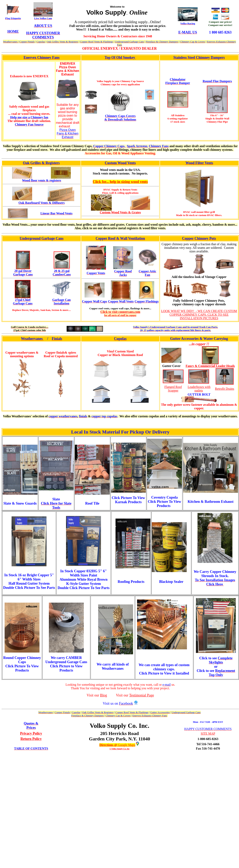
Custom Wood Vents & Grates (120, 212)
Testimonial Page (142, 695)
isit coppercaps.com (127, 312)
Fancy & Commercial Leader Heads (210, 366)
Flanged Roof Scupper (173, 389)
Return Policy (31, 739)
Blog (103, 695)
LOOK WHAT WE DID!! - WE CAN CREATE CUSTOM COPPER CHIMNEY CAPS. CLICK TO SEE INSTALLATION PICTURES (199, 315)
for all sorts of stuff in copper (120, 315)
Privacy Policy (31, 733)
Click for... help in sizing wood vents (120, 182)
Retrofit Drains (224, 389)
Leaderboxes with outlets (199, 389)
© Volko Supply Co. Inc (120, 749)
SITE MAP (208, 734)
